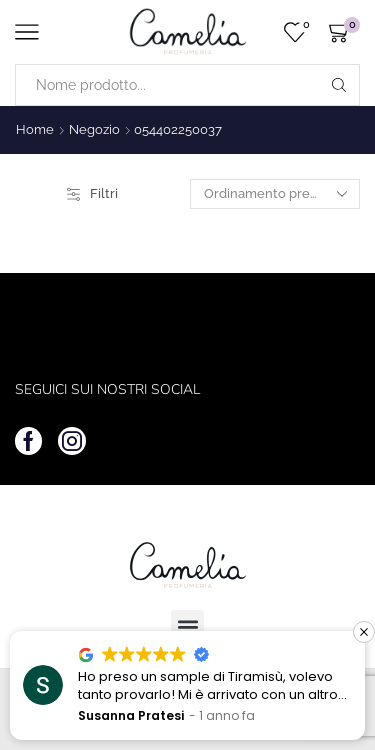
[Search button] (339, 85)
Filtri (92, 193)
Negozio (94, 129)
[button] (364, 632)
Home (35, 129)
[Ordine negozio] (275, 194)
